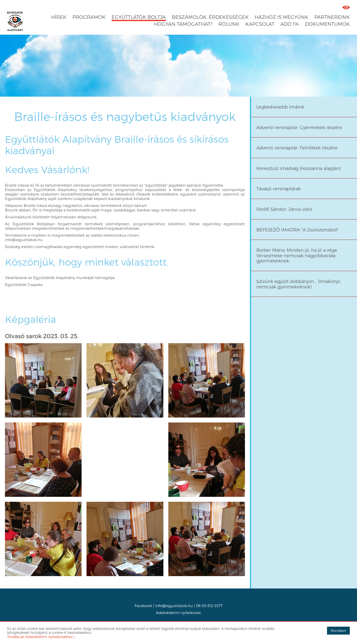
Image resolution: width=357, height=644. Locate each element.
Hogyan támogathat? (183, 24)
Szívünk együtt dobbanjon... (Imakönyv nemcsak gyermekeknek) (298, 284)
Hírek (59, 17)
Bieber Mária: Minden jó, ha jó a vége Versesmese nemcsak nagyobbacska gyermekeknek (297, 255)
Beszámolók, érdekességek (210, 17)
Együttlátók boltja (139, 17)
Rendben (338, 630)
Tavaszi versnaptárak (279, 188)
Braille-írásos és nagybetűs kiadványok (125, 116)
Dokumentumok (327, 24)
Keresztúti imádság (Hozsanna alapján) (299, 168)
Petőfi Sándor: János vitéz (284, 209)
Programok (89, 17)
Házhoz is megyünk (282, 17)
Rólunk (229, 24)
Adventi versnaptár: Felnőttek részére (297, 148)
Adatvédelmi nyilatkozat (178, 613)
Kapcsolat (260, 24)
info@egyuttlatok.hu (174, 606)
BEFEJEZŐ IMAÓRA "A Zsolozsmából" (297, 230)
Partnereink (332, 17)
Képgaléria (30, 319)
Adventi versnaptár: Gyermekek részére (299, 127)
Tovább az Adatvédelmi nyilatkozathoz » (41, 637)
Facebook (143, 606)
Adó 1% (290, 24)
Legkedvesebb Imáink (280, 107)
